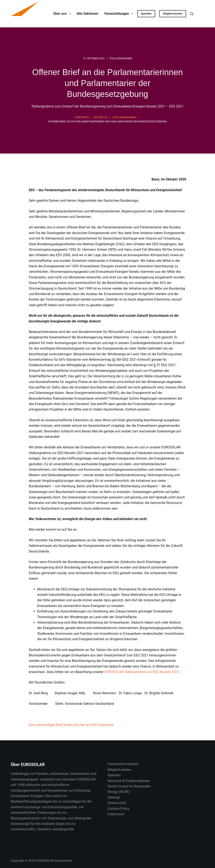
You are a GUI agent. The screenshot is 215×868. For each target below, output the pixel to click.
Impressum (116, 814)
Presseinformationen (123, 764)
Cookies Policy (118, 809)
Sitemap (114, 797)
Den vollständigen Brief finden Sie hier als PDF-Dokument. (72, 725)
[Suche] (192, 14)
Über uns (63, 14)
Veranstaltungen (119, 14)
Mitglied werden (173, 14)
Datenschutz (117, 803)
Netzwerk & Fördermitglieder (129, 781)
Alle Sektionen (87, 14)
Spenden (146, 14)
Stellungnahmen (121, 58)
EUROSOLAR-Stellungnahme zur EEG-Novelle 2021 (142, 672)
